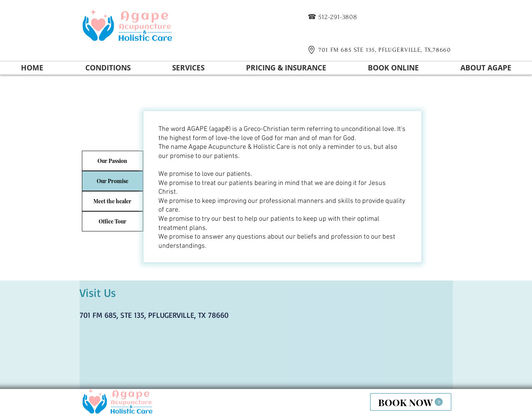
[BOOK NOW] (411, 402)
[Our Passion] (113, 161)
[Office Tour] (113, 221)
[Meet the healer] (113, 201)
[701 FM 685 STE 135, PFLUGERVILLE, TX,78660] (378, 50)
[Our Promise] (113, 181)
